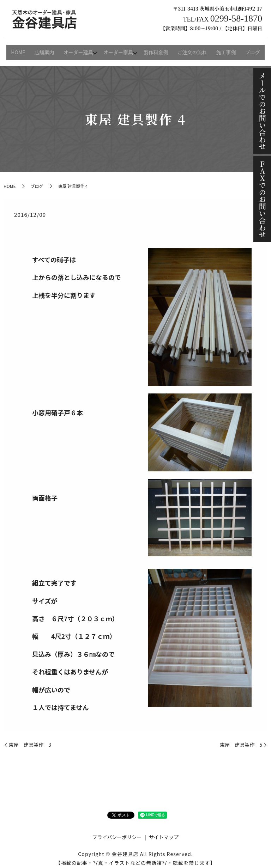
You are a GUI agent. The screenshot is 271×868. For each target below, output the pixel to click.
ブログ (250, 50)
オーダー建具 (78, 50)
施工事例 (225, 50)
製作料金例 (157, 50)
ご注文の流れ (192, 50)
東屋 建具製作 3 (30, 740)
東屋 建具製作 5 (241, 740)
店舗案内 (45, 50)
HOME (20, 50)
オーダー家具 (119, 50)
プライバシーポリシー (117, 832)
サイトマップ (164, 832)
